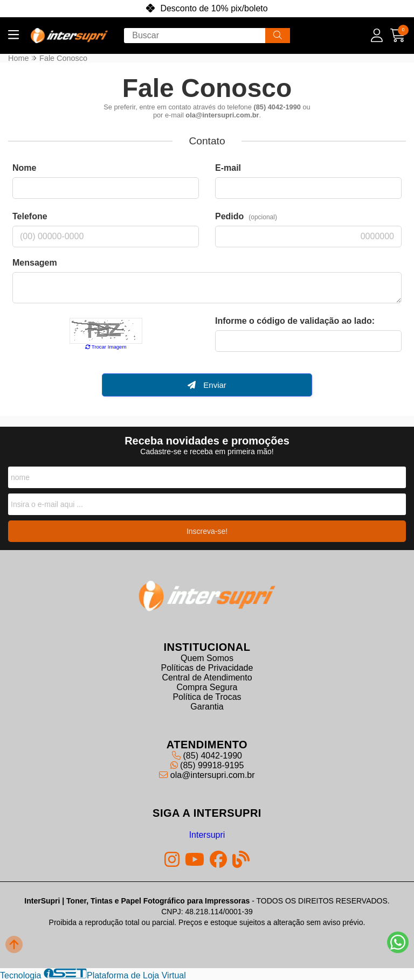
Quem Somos (207, 658)
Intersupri (207, 834)
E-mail (228, 168)
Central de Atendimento (207, 677)
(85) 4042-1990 (207, 755)
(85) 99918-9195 (207, 765)
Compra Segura (207, 687)
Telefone (30, 216)
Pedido (246, 216)
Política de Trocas (207, 696)
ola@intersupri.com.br (207, 774)
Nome (24, 168)
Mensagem (35, 263)
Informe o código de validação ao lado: (295, 321)
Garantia (207, 706)
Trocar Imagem (106, 347)
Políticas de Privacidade (207, 667)
